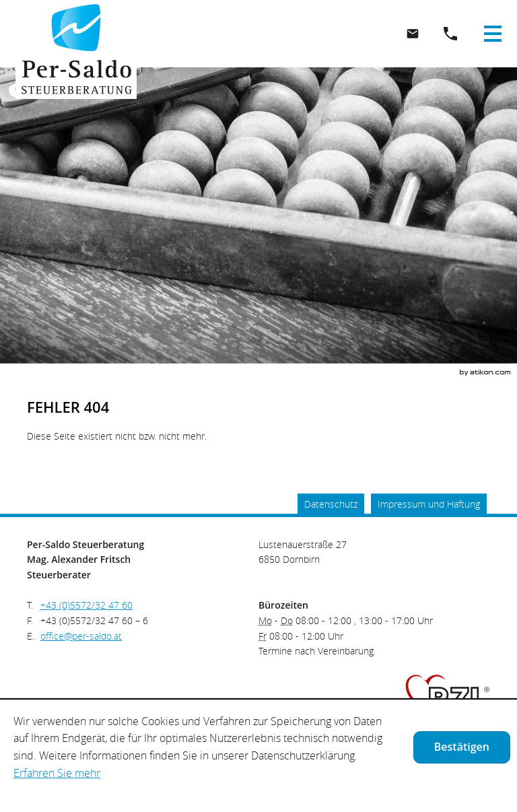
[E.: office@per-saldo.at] (413, 34)
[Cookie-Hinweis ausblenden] (462, 747)
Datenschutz (331, 504)
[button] (450, 34)
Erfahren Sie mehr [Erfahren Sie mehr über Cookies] (57, 773)
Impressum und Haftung (429, 504)
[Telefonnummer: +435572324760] (87, 606)
